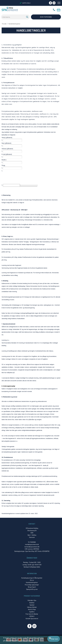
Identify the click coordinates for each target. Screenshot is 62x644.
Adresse (7, 149)
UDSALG (32, 616)
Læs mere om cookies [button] (26, 641)
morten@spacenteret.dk (32, 547)
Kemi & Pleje (32, 609)
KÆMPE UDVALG (25, 3)
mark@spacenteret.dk (32, 544)
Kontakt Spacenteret (32, 618)
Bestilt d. (4, 160)
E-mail (7, 154)
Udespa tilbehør (32, 607)
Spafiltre (32, 612)
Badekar (32, 603)
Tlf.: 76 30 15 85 (54, 10)
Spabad (32, 605)
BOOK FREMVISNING (46, 17)
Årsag (3, 165)
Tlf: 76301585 (32, 542)
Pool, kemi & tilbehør (32, 614)
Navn (6, 143)
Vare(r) (7, 138)
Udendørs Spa (32, 600)
